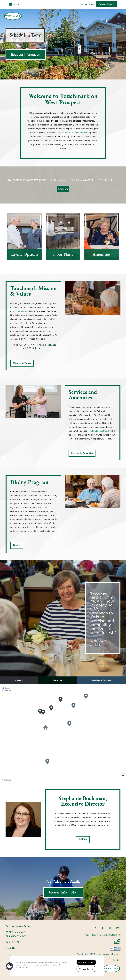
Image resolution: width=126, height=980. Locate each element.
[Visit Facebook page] (95, 928)
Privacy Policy (90, 935)
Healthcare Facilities (102, 680)
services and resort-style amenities (72, 133)
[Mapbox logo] (6, 780)
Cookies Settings (86, 969)
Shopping (57, 680)
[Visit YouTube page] (110, 928)
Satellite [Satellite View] (7, 691)
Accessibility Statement (110, 935)
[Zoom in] (123, 775)
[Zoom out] (123, 779)
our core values (20, 311)
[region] (63, 733)
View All (19, 680)
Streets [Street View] (6, 688)
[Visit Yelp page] (103, 928)
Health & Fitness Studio (98, 431)
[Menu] (14, 4)
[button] (107, 4)
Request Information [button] (63, 892)
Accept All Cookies (86, 962)
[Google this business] (117, 928)
